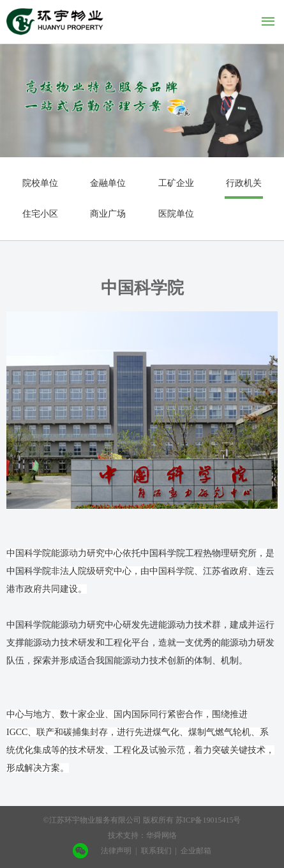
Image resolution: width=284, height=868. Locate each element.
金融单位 (108, 183)
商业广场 (108, 214)
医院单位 (176, 214)
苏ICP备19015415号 (208, 820)
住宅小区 (40, 214)
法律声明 (116, 851)
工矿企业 (176, 183)
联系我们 (156, 851)
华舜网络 (161, 835)
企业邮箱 (196, 851)
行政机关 (244, 183)
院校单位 (40, 183)
